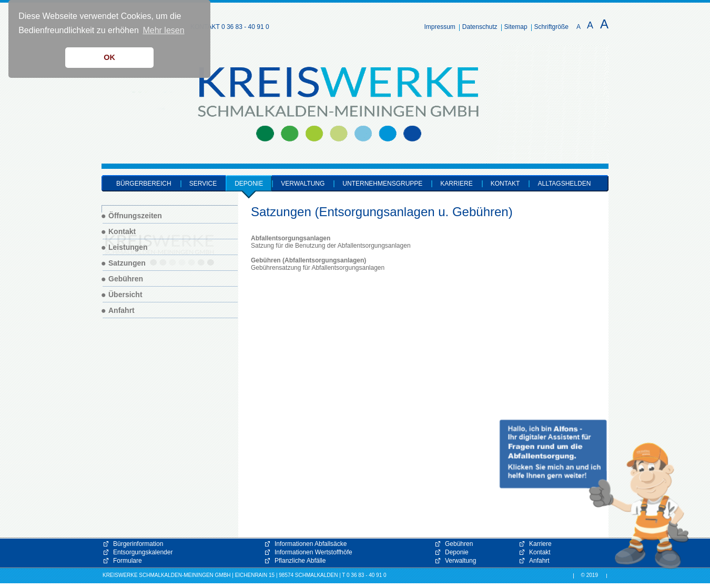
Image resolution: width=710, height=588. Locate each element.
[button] (594, 494)
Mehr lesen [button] (163, 30)
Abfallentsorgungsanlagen (291, 238)
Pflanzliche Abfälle (300, 561)
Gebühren (459, 544)
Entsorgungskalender (143, 552)
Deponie (457, 552)
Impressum (440, 27)
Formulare (128, 561)
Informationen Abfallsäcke (311, 544)
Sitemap (516, 27)
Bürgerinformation (138, 544)
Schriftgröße (551, 27)
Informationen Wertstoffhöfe (313, 552)
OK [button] (109, 57)
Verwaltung (460, 561)
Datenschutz (480, 27)
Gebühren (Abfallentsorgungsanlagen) (308, 260)
